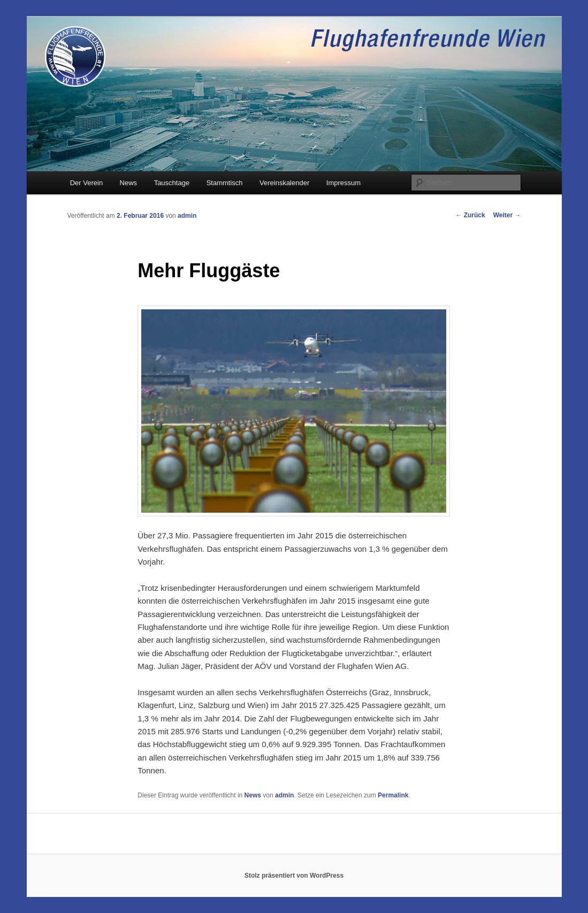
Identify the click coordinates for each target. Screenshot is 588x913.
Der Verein (86, 183)
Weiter (507, 215)
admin (187, 216)
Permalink (393, 795)
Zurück (470, 215)
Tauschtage (172, 183)
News (129, 183)
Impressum (343, 183)
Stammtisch (225, 183)
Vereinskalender (284, 183)
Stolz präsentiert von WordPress (294, 876)
